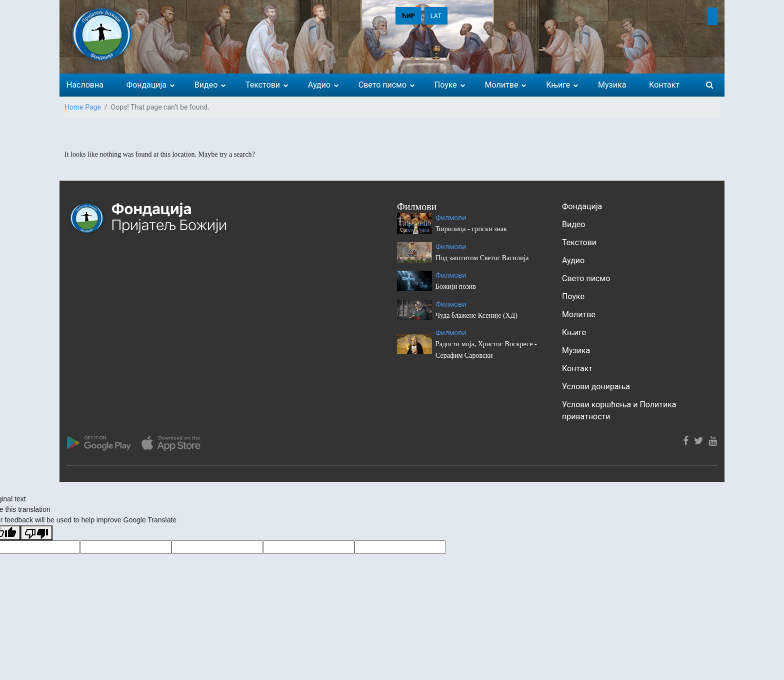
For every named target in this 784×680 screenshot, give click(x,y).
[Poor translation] (36, 533)
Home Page (83, 107)
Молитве (579, 314)
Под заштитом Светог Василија (482, 258)
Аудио (573, 260)
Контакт (577, 369)
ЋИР (408, 16)
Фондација (582, 206)
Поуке (573, 296)
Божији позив (456, 286)
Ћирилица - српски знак (471, 229)
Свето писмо (586, 278)
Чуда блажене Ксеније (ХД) (476, 315)
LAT (436, 16)
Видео (573, 224)
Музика (576, 351)
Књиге (574, 332)
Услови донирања (596, 387)
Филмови (451, 218)
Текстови (579, 242)
